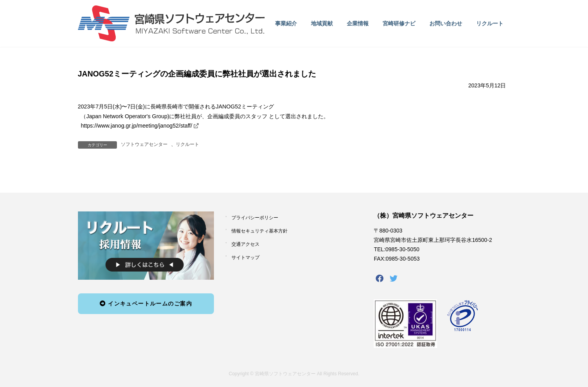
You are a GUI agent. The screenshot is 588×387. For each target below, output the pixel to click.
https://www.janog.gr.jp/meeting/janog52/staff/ (136, 126)
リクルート (187, 144)
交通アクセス (245, 244)
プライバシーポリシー (255, 218)
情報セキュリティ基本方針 (260, 231)
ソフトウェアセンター (144, 144)
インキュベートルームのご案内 (146, 304)
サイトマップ (245, 257)
